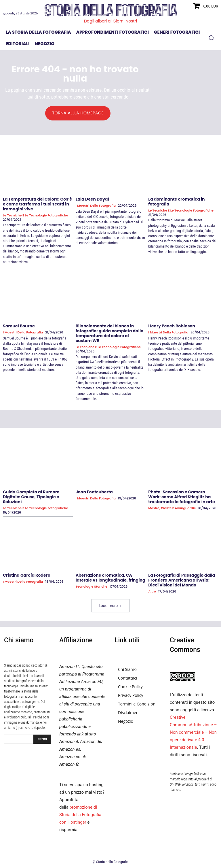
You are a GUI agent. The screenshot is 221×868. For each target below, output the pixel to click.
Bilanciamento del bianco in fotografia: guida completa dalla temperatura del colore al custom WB (110, 333)
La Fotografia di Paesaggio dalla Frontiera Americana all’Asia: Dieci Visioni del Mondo (181, 580)
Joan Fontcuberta (94, 491)
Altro (152, 591)
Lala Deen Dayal (92, 199)
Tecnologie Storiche (92, 586)
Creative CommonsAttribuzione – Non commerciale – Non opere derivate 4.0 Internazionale (193, 732)
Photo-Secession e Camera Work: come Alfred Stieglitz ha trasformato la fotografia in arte (183, 496)
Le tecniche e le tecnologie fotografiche (35, 215)
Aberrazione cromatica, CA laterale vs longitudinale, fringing (110, 577)
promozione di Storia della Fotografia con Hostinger (80, 814)
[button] (211, 38)
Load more (110, 605)
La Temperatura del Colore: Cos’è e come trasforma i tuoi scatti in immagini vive (37, 204)
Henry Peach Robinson (171, 326)
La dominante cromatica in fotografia (176, 202)
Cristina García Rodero (26, 575)
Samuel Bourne (19, 326)
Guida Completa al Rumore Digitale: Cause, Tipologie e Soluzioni (31, 496)
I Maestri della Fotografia (96, 206)
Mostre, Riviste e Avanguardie (172, 507)
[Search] (42, 738)
